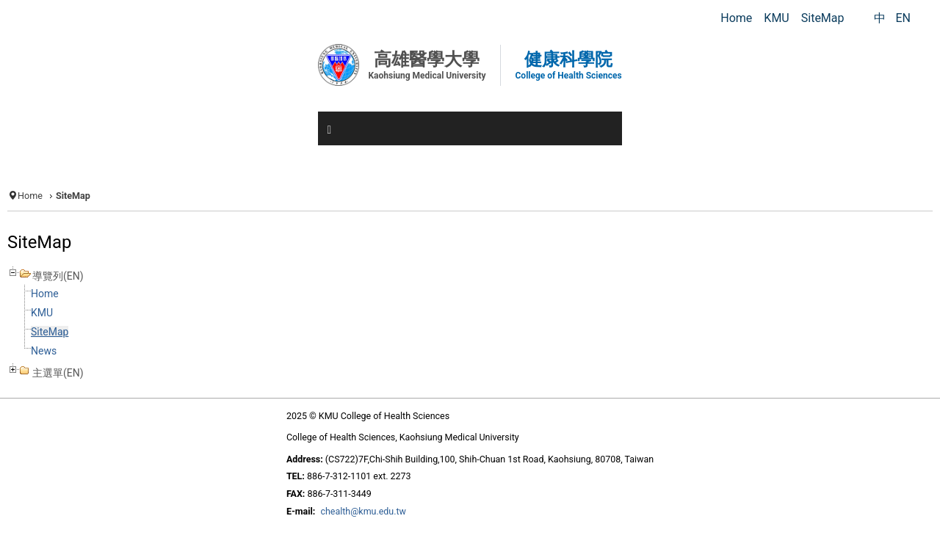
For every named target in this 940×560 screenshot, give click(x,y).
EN (903, 18)
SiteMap (50, 332)
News (44, 351)
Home (30, 196)
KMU (42, 313)
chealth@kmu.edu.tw (363, 511)
